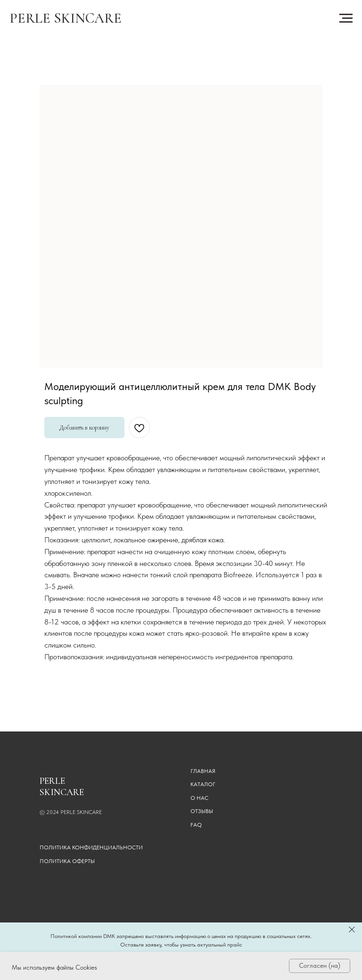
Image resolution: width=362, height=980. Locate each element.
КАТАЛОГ (203, 784)
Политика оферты (67, 861)
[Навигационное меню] (346, 18)
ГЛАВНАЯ (203, 771)
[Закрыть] (352, 929)
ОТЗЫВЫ (202, 811)
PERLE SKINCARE (66, 18)
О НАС (199, 798)
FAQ (196, 825)
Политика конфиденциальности (91, 847)
